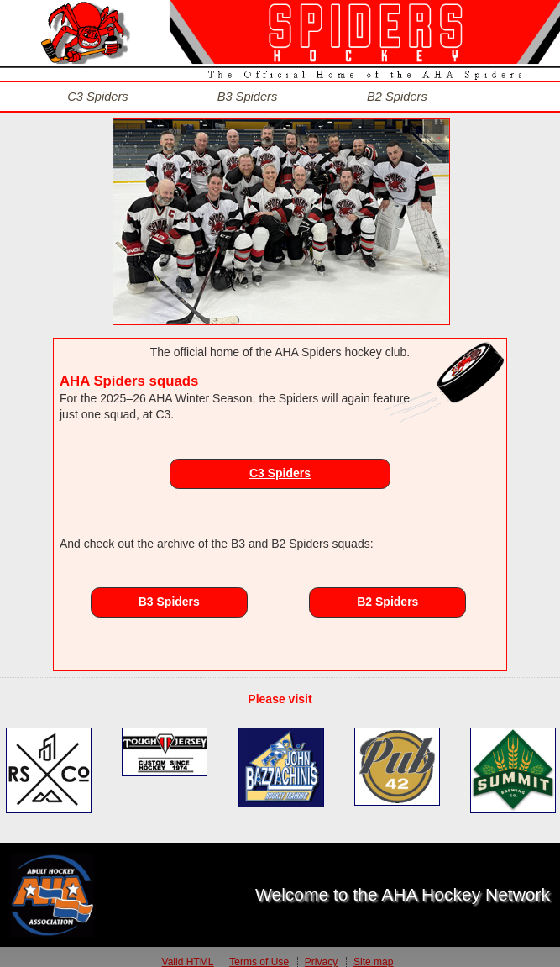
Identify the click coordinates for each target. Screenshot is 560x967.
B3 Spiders (169, 592)
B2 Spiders (387, 592)
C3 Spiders (280, 463)
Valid (188, 953)
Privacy (321, 953)
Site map (373, 953)
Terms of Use (259, 953)
